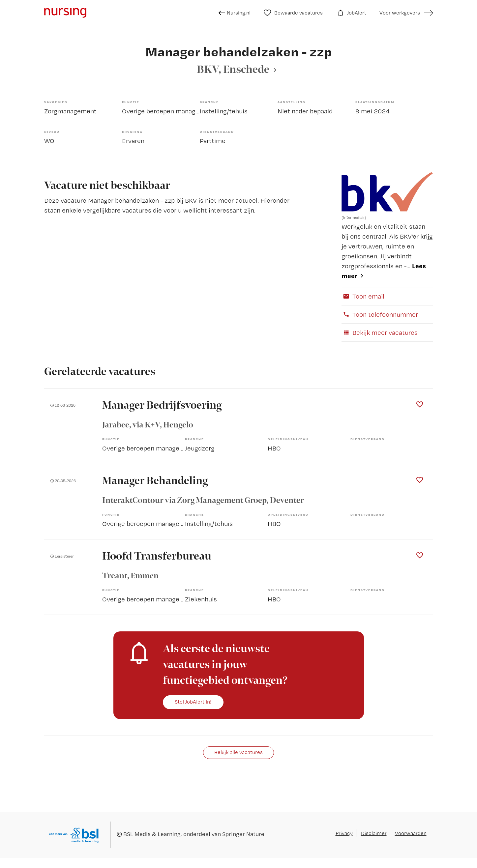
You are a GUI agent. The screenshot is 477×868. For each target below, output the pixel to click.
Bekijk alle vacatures (239, 752)
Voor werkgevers (400, 13)
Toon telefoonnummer (380, 314)
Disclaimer (374, 833)
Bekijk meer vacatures (380, 333)
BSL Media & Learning (152, 834)
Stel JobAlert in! (193, 702)
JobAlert (351, 13)
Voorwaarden (411, 833)
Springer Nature (243, 834)
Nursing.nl (235, 13)
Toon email (363, 296)
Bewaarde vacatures (293, 13)
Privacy (344, 833)
